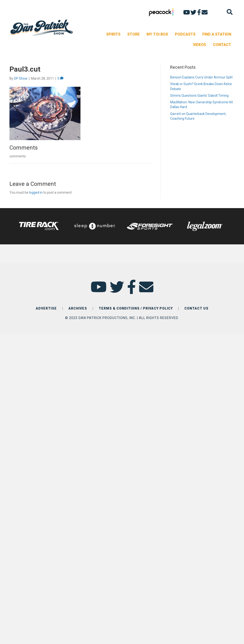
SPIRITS (113, 34)
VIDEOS (200, 45)
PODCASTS (185, 34)
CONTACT (222, 45)
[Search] (230, 12)
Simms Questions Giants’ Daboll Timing (199, 96)
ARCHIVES (78, 308)
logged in (36, 192)
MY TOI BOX (157, 34)
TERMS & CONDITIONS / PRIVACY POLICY (136, 308)
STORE (133, 34)
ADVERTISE (46, 308)
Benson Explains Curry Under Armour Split (201, 77)
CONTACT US (196, 308)
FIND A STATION (217, 34)
